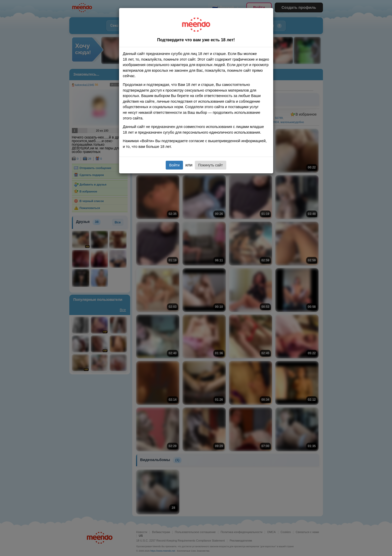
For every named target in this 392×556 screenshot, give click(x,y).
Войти (174, 165)
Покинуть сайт (211, 165)
